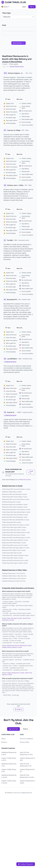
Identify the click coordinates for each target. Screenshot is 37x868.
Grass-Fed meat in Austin (14, 618)
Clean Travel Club (15, 793)
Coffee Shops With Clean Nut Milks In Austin (15, 515)
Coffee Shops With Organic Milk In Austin (14, 527)
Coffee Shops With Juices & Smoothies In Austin (16, 489)
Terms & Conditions (26, 739)
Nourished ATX (8, 615)
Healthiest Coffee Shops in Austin (12, 492)
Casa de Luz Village (9, 605)
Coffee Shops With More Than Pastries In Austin (16, 510)
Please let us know (25, 480)
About (3, 739)
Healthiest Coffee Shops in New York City (14, 576)
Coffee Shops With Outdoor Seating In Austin (15, 555)
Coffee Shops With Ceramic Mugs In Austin (15, 497)
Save (8, 99)
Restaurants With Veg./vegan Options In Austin (16, 548)
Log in (24, 7)
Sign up (32, 7)
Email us (30, 472)
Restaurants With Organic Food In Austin (14, 550)
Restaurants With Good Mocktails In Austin (14, 494)
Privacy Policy (25, 742)
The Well (6, 613)
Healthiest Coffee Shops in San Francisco (14, 578)
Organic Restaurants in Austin (16, 673)
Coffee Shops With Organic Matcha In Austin (15, 540)
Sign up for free (13, 729)
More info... (20, 99)
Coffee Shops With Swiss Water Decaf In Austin (16, 532)
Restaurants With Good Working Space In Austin (16, 538)
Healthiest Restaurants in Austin (11, 502)
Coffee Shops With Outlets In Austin (13, 558)
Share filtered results (17, 67)
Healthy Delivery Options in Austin (12, 647)
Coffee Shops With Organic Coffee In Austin (15, 563)
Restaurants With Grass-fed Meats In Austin (15, 504)
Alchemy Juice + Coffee (10, 609)
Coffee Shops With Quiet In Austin (12, 553)
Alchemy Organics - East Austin (12, 602)
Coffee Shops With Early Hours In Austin (14, 530)
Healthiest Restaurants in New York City (14, 581)
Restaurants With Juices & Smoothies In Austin (16, 499)
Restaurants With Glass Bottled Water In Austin (16, 520)
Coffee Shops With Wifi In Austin (12, 522)
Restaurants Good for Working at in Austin (19, 645)
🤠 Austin (5, 7)
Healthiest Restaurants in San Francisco (14, 573)
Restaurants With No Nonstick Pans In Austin (15, 560)
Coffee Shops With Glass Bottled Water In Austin (16, 512)
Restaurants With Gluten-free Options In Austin (16, 525)
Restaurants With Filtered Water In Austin (14, 543)
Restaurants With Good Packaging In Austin (15, 517)
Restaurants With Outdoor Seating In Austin (15, 507)
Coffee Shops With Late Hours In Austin (14, 535)
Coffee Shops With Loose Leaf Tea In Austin (15, 545)
